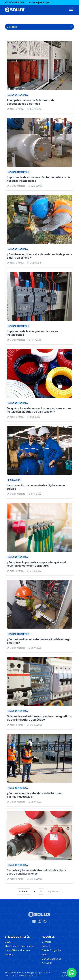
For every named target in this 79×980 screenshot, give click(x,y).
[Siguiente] (54, 891)
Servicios (47, 942)
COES (8, 942)
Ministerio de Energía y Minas (20, 946)
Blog (44, 955)
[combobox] (39, 27)
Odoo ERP (47, 963)
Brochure (47, 946)
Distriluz (9, 955)
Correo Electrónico (52, 959)
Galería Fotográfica (52, 950)
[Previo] (24, 891)
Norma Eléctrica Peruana (17, 950)
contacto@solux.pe (39, 2)
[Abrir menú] (71, 10)
